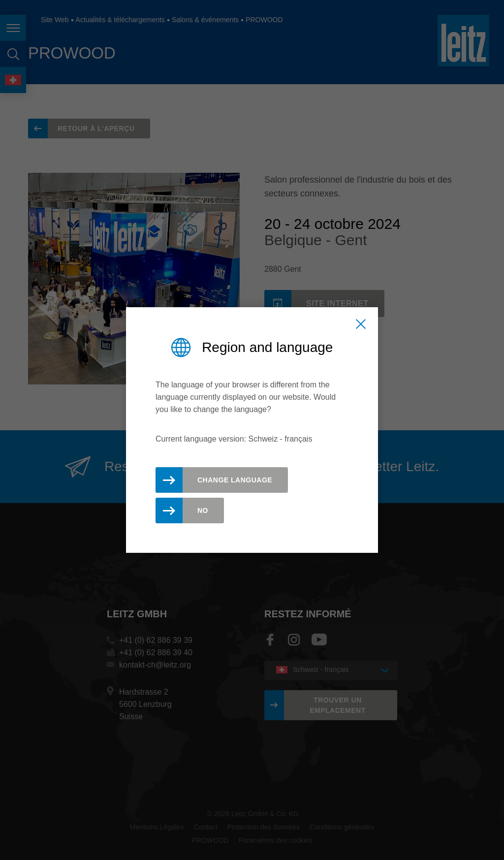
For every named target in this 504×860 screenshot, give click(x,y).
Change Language (235, 480)
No (203, 510)
